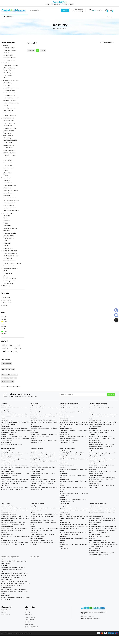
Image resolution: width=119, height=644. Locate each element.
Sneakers (7, 221)
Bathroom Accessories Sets (67, 481)
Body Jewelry (52, 483)
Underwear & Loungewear (11, 65)
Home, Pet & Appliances (9, 153)
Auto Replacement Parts (11, 253)
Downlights (21, 567)
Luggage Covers (101, 479)
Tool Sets (8, 563)
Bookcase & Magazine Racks (18, 430)
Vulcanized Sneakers (102, 471)
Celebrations (8, 163)
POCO (82, 412)
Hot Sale (33, 434)
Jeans (55, 440)
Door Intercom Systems (95, 426)
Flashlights (4, 598)
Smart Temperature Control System (11, 581)
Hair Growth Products (78, 524)
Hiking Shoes (43, 520)
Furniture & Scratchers (73, 493)
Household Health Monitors (67, 538)
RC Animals (23, 524)
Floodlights (19, 598)
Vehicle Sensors (107, 510)
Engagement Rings (47, 461)
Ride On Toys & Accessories (9, 516)
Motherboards (96, 408)
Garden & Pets (8, 173)
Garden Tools (20, 561)
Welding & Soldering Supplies (16, 577)
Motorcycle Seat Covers (102, 547)
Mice (111, 408)
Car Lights (91, 508)
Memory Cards (103, 430)
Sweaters (38, 414)
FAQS (26, 610)
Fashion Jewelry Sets (36, 483)
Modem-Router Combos (95, 446)
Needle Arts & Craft (79, 453)
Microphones (5, 475)
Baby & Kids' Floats (6, 508)
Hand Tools (12, 561)
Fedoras (45, 422)
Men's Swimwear (54, 508)
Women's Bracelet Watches (38, 473)
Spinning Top (5, 536)
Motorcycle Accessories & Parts (13, 263)
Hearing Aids (63, 540)
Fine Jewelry (8, 138)
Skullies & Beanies (40, 420)
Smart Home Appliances (18, 479)
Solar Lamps (12, 598)
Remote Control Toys (10, 203)
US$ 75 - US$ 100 (7, 303)
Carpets (75, 465)
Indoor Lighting (8, 273)
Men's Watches (8, 143)
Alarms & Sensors (110, 424)
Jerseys (32, 534)
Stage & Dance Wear (47, 428)
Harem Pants (34, 442)
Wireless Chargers (64, 430)
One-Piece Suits (35, 508)
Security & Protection (10, 108)
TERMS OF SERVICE (30, 625)
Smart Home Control (21, 583)
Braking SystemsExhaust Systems (103, 545)
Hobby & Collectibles (10, 208)
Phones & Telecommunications (11, 80)
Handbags (7, 180)
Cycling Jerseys (40, 516)
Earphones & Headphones (8, 473)
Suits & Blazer (53, 416)
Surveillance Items (94, 422)
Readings (21, 530)
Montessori (4, 532)
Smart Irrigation (18, 585)
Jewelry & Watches (8, 136)
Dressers (11, 408)
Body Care (75, 545)
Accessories (7, 70)
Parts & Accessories (14, 524)
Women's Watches (9, 145)
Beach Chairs (13, 424)
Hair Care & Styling (9, 238)
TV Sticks (14, 461)
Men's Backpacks (93, 465)
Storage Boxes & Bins (65, 475)
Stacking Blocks (5, 545)
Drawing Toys (14, 530)
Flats (100, 459)
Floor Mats (105, 555)
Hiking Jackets (39, 534)
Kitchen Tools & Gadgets (79, 487)
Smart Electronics (9, 131)
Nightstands (10, 410)
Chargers (21, 453)
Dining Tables (9, 440)
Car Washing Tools (94, 520)
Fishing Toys (20, 516)
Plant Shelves (5, 424)
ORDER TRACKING (30, 617)
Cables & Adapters (6, 453)
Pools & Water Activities (11, 198)
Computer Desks (16, 428)
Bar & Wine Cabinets (17, 436)
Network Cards (103, 444)
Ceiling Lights (5, 567)
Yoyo (10, 536)
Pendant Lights (13, 567)
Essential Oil (63, 547)
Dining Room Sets (6, 436)
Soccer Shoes (50, 520)
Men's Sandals (112, 471)
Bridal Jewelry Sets (36, 461)
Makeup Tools (74, 532)
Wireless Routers (93, 444)
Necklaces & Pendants (36, 479)
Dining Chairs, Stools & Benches (14, 437)
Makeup (6, 241)
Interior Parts (99, 508)
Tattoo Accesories (71, 516)
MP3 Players (25, 473)
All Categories (6, 286)
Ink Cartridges (112, 438)
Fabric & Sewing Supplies (66, 453)
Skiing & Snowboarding (44, 543)
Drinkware (69, 487)
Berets (50, 422)
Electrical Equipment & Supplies (10, 590)
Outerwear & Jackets (10, 68)
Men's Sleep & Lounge (52, 408)
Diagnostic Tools (111, 518)
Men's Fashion (6, 63)
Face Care (62, 545)
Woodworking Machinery (15, 575)
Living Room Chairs (6, 414)
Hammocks (4, 422)
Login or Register (6, 610)
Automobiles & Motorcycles (10, 251)
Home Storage (8, 165)
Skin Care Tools (83, 545)
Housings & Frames (82, 436)
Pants (46, 534)
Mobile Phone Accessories (11, 88)
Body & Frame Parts (94, 543)
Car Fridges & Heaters (100, 530)
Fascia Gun (62, 510)
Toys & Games (6, 196)
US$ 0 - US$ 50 (7, 298)
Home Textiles (8, 160)
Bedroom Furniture (9, 48)
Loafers (91, 473)
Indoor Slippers (110, 485)
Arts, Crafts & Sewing (10, 155)
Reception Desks (6, 428)
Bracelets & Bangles (41, 481)
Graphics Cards (105, 408)
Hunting (43, 540)
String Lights (26, 598)
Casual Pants (34, 440)
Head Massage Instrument (81, 508)
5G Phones (84, 408)
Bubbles (27, 518)
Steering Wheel (18, 489)
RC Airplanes (5, 522)
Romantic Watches (35, 475)
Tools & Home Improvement (10, 268)
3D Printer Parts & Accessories (104, 436)
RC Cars (20, 522)
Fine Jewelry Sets (41, 457)
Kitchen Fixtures (12, 592)
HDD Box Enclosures (99, 432)
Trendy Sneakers (93, 487)
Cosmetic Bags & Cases (105, 477)
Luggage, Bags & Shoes (9, 178)
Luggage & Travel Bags (95, 467)
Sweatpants (42, 440)
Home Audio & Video (10, 123)
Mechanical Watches (36, 467)
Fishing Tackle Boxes (48, 530)
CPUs (90, 408)
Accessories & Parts (9, 60)
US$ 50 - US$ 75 (7, 300)
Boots (105, 461)
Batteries (15, 453)
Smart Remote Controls (20, 481)
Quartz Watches (47, 467)
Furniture (5, 45)
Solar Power (22, 590)
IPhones (71, 408)
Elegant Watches (51, 473)
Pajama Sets (34, 410)
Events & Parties (64, 469)
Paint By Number (78, 455)
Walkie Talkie (76, 440)
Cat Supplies (63, 493)
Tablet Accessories (101, 416)
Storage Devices (9, 111)
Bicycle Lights (49, 514)
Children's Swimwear (36, 510)
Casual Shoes (92, 471)
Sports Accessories (39, 536)
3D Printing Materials (94, 440)
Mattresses (4, 408)
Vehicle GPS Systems (94, 532)
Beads (32, 487)
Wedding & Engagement (11, 140)
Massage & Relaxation (10, 233)
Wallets (104, 467)
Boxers (32, 408)
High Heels (106, 459)
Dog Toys (67, 495)
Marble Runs (5, 543)
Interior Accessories (10, 266)
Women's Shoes (8, 183)
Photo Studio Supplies (17, 467)
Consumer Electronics (8, 118)
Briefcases (111, 465)
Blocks (12, 545)
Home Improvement (10, 281)
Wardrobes (20, 408)
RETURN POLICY (29, 620)
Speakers (19, 473)
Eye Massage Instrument (66, 508)
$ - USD (110, 17)
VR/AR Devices (13, 475)
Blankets (62, 465)
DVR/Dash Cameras (107, 526)
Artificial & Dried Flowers (76, 469)
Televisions (4, 459)
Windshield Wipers (99, 512)
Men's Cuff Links (52, 481)
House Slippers (98, 461)
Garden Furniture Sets (14, 422)
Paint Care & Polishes (105, 520)
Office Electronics (9, 113)
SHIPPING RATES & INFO (31, 627)
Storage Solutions (101, 553)
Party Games (16, 536)
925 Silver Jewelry (35, 453)
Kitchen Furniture (70, 502)
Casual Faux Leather (47, 414)
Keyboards (91, 410)
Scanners (105, 438)
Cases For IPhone (64, 422)
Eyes (61, 532)
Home (55, 29)
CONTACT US (28, 615)
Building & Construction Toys (12, 211)
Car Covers (99, 536)
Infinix (78, 412)
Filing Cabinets (14, 432)
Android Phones (64, 408)
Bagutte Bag (102, 455)
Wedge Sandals (93, 485)
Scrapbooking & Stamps (66, 455)
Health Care (7, 243)
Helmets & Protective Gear (108, 543)
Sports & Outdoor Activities (11, 201)
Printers (91, 438)
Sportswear (7, 226)
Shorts (40, 442)
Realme (62, 412)
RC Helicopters (13, 522)
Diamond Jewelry (46, 453)
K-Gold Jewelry (47, 455)
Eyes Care (69, 545)
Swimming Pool (17, 508)
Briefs (37, 408)
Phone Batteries (71, 436)
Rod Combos (38, 530)
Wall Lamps (12, 569)
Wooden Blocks (13, 543)
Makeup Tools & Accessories (71, 534)
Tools (6, 271)
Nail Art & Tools (8, 248)
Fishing (6, 223)
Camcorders (14, 465)
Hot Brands (7, 85)
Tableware (62, 489)
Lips (64, 532)
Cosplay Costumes (35, 428)
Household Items (9, 168)
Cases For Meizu (79, 424)
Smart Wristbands (15, 483)
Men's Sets (42, 436)
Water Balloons (9, 510)
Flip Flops (96, 473)
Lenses (80, 430)
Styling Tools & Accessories (77, 526)
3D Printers (92, 436)
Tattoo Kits (63, 516)
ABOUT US (27, 612)
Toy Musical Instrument (20, 528)
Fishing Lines (50, 528)
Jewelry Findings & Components (43, 487)
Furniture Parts (5, 444)
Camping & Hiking (35, 540)
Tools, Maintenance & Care (11, 256)
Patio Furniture (25, 422)
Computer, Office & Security (10, 101)
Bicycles (33, 514)
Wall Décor (62, 459)
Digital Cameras (6, 465)
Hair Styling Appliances (66, 524)
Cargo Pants (49, 440)
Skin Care (7, 246)
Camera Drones (23, 465)
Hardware (4, 592)
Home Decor (8, 158)
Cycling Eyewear (50, 516)
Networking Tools (107, 446)
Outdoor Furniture (9, 53)
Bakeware (62, 487)
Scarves (33, 420)
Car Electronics (8, 258)
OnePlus (67, 412)
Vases (68, 459)
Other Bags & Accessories (11, 190)
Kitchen (6, 170)
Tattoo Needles (69, 518)
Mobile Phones (8, 83)
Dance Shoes (46, 522)
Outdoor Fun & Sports (8, 213)
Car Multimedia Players (95, 526)
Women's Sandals (93, 459)
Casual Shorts (34, 436)
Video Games (8, 133)
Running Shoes (34, 520)
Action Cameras (6, 467)
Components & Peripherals (11, 103)
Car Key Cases (110, 553)
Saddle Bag (107, 453)
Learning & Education (10, 206)
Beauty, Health (6, 231)
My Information (6, 615)
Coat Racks (14, 416)
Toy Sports (21, 518)
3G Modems (111, 444)
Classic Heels (101, 485)
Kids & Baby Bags (93, 477)
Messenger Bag (93, 453)
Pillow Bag (95, 455)
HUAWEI (73, 412)
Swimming (7, 216)
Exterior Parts (107, 508)
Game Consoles (6, 487)
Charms (45, 483)
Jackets (32, 414)
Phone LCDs (63, 436)
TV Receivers (12, 459)
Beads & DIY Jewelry (10, 150)
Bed (15, 408)
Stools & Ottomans (18, 414)
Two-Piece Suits (44, 508)
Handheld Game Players (17, 487)
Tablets (111, 414)
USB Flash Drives (93, 430)
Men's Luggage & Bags (10, 185)
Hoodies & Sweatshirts (42, 434)
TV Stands (20, 416)
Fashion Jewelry (9, 148)
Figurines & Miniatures (77, 459)
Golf (47, 540)
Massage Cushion (71, 510)
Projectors (19, 459)
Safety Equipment (100, 424)
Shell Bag (100, 453)
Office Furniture (9, 55)
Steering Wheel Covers (95, 555)
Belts (32, 422)
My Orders (4, 612)
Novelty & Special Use (10, 73)
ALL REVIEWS (28, 622)
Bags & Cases (18, 455)
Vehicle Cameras (112, 530)
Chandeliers (4, 569)
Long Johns (43, 408)
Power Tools (5, 561)
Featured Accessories (10, 93)
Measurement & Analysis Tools (10, 573)
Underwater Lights (6, 600)
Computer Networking (10, 116)
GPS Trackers (103, 528)
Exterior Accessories (10, 261)
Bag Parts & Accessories (95, 481)
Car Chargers (74, 430)
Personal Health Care (81, 538)
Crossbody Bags (103, 465)
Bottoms (7, 78)
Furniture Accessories (16, 444)
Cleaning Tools (79, 481)
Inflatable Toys (13, 518)
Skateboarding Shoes (36, 522)
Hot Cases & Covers (9, 90)
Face (68, 532)
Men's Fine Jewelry (51, 457)
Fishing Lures (42, 528)
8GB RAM (77, 408)
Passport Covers (111, 479)
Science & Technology (7, 528)
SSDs (107, 432)
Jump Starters (105, 532)
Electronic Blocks (20, 545)
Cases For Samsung (75, 422)
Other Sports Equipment (11, 228)
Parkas (38, 416)
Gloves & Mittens (51, 420)
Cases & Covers (64, 418)
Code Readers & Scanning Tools (97, 518)
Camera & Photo (9, 126)
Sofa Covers (69, 465)
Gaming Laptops (93, 414)
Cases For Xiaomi (69, 424)
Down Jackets (44, 416)
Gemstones (39, 455)
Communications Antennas (67, 442)
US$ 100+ (5, 305)
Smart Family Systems (10, 278)
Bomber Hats (38, 422)
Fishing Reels (34, 528)
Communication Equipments (12, 98)
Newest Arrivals (108, 42)
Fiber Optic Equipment (65, 440)
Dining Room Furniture (10, 58)
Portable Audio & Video (10, 128)
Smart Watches (5, 483)
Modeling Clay (5, 530)
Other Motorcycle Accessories (101, 548)
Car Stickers (92, 536)
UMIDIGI (62, 414)
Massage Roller (81, 510)
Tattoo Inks (77, 518)
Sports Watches (40, 469)
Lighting (91, 545)
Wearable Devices (6, 479)
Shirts (56, 434)
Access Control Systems (106, 422)
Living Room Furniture (10, 50)
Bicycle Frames (40, 514)
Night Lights (19, 569)
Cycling (6, 218)
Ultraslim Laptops (103, 414)
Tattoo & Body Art (9, 236)
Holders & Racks (76, 475)
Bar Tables (18, 438)
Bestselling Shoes (9, 193)
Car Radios (111, 528)
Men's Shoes (7, 188)
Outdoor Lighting (9, 283)
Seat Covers (92, 553)
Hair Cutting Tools (75, 528)
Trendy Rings (47, 479)
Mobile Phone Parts (9, 96)
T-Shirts (51, 434)
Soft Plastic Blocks (23, 543)
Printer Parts (98, 438)
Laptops (6, 106)
